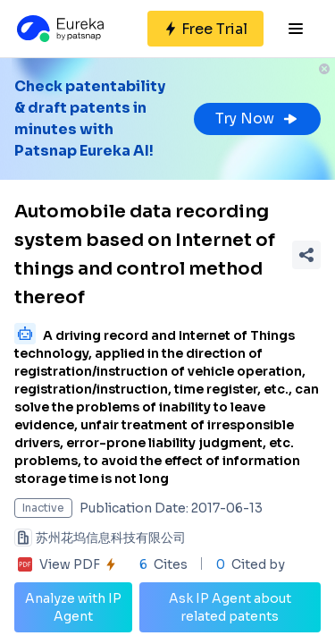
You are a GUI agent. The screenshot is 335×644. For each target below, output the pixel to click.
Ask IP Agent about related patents (230, 607)
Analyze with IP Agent (73, 607)
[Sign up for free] (205, 29)
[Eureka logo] (59, 29)
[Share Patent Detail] (306, 255)
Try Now (257, 119)
